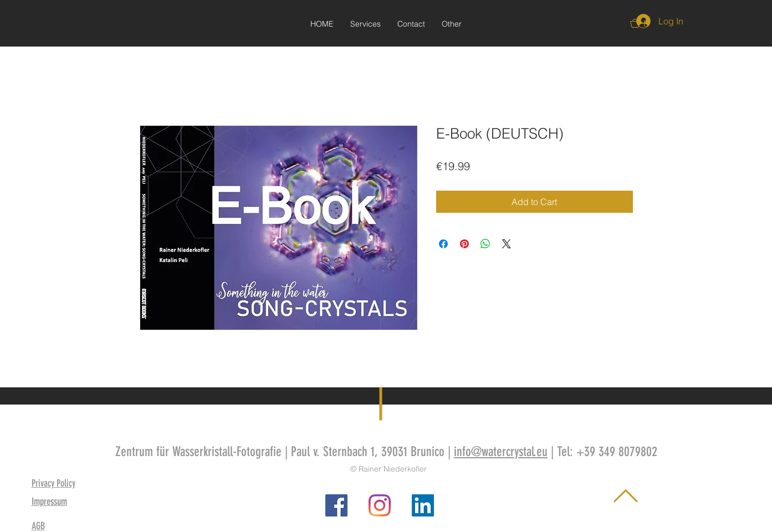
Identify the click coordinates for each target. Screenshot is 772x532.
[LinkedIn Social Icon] (423, 505)
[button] (452, 24)
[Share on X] (507, 244)
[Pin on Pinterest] (464, 244)
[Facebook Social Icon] (336, 505)
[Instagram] (380, 505)
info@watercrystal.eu (501, 452)
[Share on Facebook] (443, 244)
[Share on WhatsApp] (485, 244)
